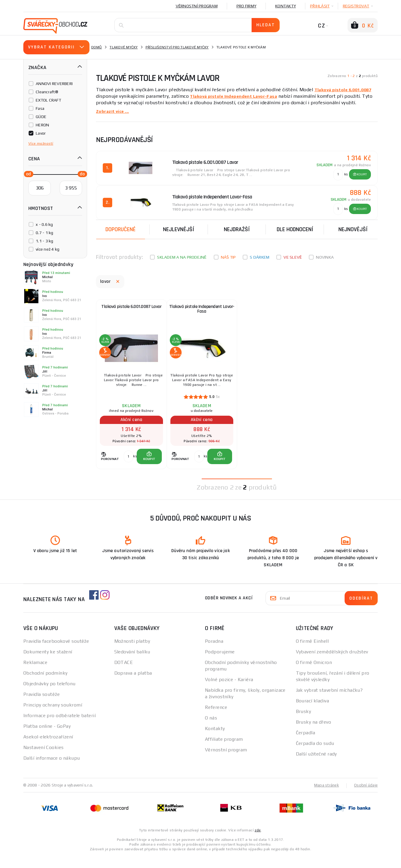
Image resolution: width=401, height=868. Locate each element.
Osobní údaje (365, 797)
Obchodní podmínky (45, 685)
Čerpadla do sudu (315, 755)
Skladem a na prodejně (182, 254)
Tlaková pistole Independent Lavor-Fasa (238, 96)
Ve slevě (293, 254)
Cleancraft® (47, 92)
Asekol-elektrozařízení (48, 749)
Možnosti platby (132, 653)
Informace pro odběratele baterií (60, 728)
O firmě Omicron (314, 674)
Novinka (325, 254)
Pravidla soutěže (41, 706)
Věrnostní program (197, 6)
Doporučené (120, 226)
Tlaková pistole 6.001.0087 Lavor (131, 307)
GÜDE (41, 117)
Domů (97, 47)
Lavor (41, 133)
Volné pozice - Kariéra (229, 692)
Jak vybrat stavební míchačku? (329, 702)
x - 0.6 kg (44, 224)
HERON (42, 125)
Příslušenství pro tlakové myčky (177, 47)
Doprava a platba (133, 685)
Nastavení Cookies (43, 759)
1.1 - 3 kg (45, 241)
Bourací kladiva (313, 713)
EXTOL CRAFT (48, 100)
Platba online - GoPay (47, 738)
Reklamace (35, 674)
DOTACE (124, 674)
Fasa (40, 108)
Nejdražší (237, 226)
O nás (211, 730)
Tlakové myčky (124, 47)
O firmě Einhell (312, 653)
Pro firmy (246, 6)
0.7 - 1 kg (45, 233)
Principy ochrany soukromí (53, 717)
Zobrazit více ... (114, 111)
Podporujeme (220, 664)
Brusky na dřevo (314, 734)
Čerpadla (306, 745)
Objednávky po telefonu (49, 696)
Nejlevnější (179, 226)
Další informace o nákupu (52, 770)
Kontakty (286, 6)
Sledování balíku (132, 664)
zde (258, 842)
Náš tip (228, 254)
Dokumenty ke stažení (48, 664)
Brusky (304, 723)
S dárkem (260, 254)
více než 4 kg (48, 249)
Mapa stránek (325, 797)
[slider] (27, 174)
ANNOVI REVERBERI (54, 84)
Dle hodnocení (295, 226)
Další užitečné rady (316, 766)
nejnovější (353, 226)
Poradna (214, 653)
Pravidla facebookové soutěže (56, 653)
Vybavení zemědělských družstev (332, 664)
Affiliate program (224, 751)
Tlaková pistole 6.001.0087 (346, 90)
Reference (216, 719)
